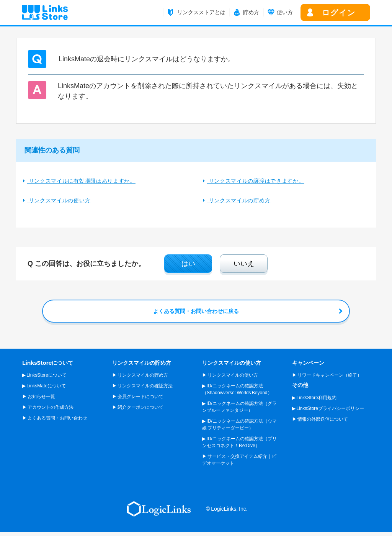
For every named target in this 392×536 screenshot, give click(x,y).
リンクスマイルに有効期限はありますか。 (81, 181)
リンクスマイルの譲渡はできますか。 (256, 181)
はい (188, 264)
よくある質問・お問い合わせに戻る (196, 311)
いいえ (244, 264)
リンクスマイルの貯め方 (238, 200)
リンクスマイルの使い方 (59, 200)
